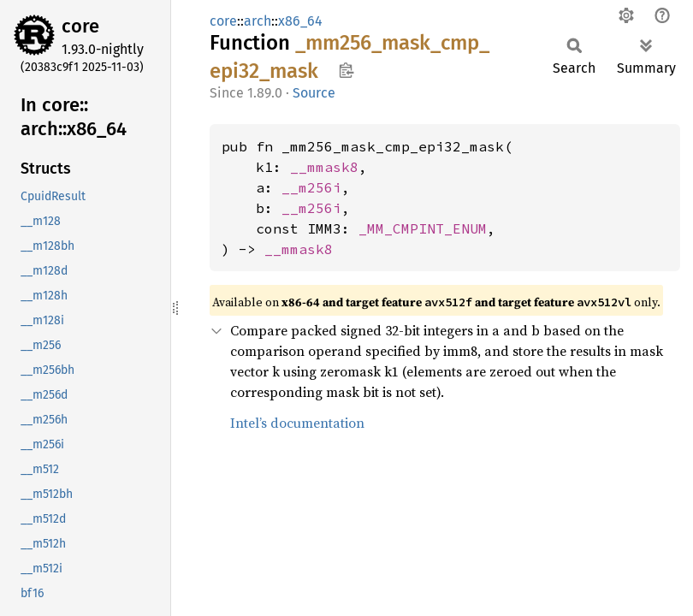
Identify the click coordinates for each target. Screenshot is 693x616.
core (80, 26)
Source (314, 93)
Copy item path (346, 70)
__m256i (311, 187)
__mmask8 (324, 167)
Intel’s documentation (297, 423)
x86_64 (300, 21)
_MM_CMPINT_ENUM (423, 228)
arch (258, 21)
